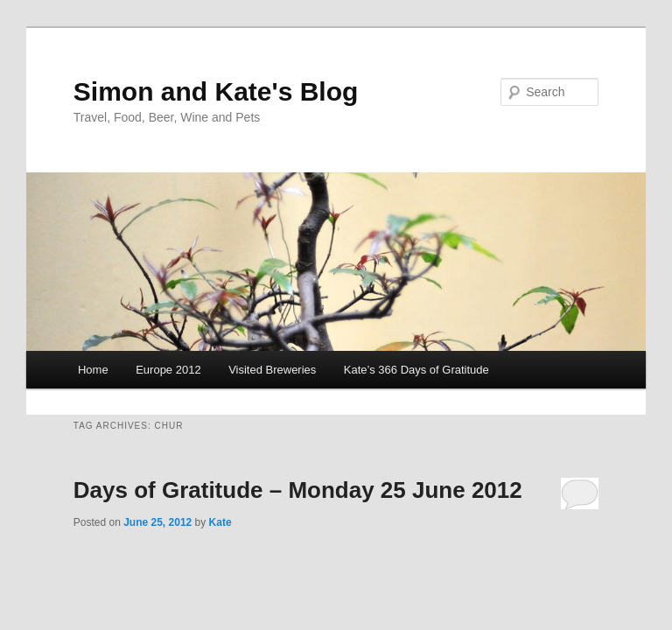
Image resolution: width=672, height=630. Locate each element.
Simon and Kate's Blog (216, 91)
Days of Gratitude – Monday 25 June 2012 (298, 490)
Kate (220, 522)
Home (93, 370)
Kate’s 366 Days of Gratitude (416, 370)
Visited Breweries (272, 370)
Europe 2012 (168, 370)
